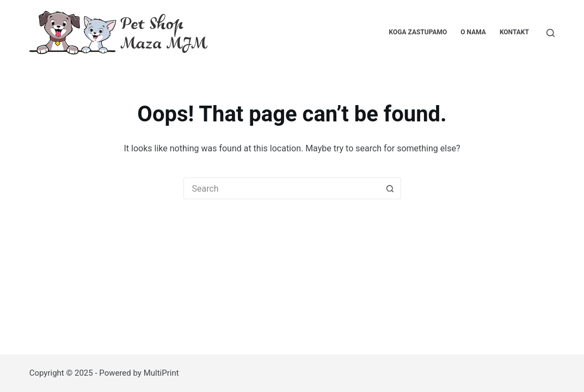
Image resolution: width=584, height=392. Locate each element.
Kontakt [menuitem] (514, 32)
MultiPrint (161, 373)
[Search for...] (281, 188)
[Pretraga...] (551, 33)
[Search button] (390, 188)
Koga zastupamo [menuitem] (418, 32)
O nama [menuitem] (473, 32)
